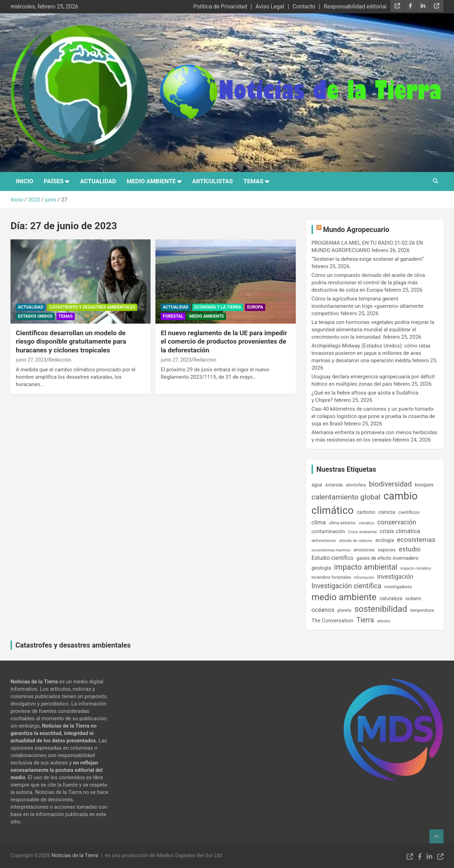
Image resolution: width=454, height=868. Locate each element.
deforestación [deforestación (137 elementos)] (324, 541)
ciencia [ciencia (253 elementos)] (387, 512)
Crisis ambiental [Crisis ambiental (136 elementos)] (362, 532)
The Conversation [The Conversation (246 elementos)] (333, 621)
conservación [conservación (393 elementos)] (397, 522)
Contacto (304, 6)
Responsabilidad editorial (355, 6)
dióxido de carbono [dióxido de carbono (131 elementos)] (356, 541)
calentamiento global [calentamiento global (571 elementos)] (346, 497)
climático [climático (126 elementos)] (367, 523)
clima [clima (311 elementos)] (319, 522)
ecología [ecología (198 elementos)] (385, 540)
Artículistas (213, 181)
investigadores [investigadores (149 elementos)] (398, 587)
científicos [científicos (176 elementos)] (409, 512)
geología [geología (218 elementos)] (321, 568)
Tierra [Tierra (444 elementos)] (365, 620)
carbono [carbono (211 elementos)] (366, 512)
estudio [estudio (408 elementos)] (410, 549)
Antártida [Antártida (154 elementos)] (334, 485)
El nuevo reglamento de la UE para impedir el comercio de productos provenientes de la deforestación (224, 342)
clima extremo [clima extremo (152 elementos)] (342, 523)
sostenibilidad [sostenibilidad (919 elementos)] (381, 609)
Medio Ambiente (151, 181)
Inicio (25, 181)
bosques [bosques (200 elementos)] (424, 485)
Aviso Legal (270, 6)
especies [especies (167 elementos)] (387, 550)
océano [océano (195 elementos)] (413, 598)
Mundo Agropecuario (356, 230)
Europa (255, 307)
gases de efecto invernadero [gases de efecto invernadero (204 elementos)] (388, 558)
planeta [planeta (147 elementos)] (344, 610)
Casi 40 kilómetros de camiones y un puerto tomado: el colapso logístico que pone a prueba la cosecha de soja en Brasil (373, 416)
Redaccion (60, 360)
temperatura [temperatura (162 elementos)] (422, 610)
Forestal (173, 316)
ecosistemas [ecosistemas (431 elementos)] (416, 540)
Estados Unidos (35, 316)
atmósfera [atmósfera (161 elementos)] (356, 485)
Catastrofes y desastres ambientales (92, 307)
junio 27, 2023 (31, 360)
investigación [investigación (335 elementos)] (395, 577)
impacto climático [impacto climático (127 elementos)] (416, 568)
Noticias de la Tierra (75, 855)
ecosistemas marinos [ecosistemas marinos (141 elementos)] (331, 550)
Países (54, 181)
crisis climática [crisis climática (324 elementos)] (400, 531)
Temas (253, 181)
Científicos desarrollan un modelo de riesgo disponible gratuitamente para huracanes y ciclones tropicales (71, 342)
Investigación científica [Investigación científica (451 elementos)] (346, 586)
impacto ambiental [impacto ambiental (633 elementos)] (366, 567)
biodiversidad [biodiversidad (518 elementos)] (390, 484)
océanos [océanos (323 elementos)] (323, 610)
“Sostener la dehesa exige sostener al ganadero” (368, 259)
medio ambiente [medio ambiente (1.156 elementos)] (344, 597)
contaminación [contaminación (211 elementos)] (328, 532)
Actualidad (98, 181)
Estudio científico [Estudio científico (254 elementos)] (333, 558)
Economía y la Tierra (218, 307)
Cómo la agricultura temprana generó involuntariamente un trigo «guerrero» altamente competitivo (368, 306)
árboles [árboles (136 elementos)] (384, 621)
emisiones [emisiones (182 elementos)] (364, 550)
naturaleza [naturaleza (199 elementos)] (391, 598)
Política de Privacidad (220, 6)
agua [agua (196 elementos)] (317, 485)
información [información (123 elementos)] (364, 578)
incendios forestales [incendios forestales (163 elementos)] (331, 577)
